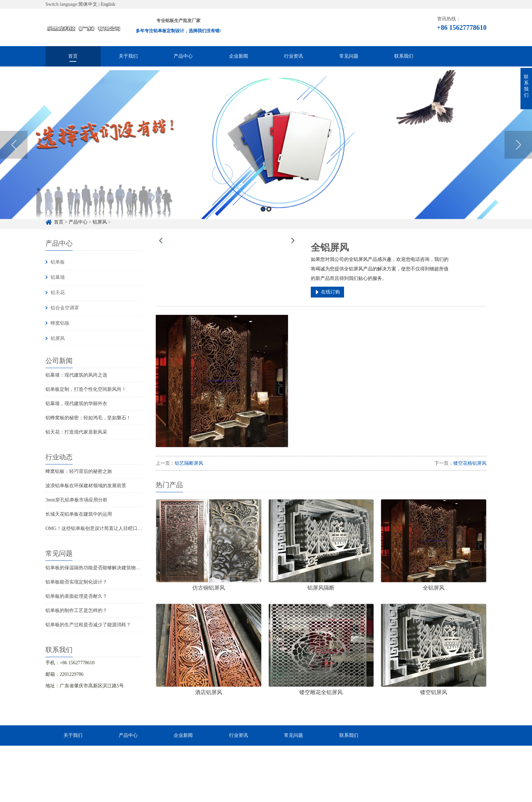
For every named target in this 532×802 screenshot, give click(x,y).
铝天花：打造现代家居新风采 (76, 432)
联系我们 (404, 56)
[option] (266, 160)
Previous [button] (14, 160)
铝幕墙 (58, 277)
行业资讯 (293, 56)
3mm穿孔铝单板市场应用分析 (77, 500)
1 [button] (263, 224)
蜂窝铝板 (60, 323)
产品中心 (183, 56)
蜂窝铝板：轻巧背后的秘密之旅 (79, 471)
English (108, 4)
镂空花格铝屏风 (470, 463)
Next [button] (518, 160)
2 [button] (269, 224)
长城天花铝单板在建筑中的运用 (79, 514)
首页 (73, 56)
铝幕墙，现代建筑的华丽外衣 (76, 404)
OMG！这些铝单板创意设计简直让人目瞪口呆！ (96, 528)
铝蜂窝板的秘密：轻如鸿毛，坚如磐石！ (88, 418)
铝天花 (58, 293)
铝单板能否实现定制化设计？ (76, 582)
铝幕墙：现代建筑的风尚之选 (76, 375)
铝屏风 (58, 338)
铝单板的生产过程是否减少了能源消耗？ (88, 625)
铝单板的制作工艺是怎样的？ (76, 610)
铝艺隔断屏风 (189, 463)
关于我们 (128, 56)
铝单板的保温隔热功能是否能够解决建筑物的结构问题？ (105, 568)
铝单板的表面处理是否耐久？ (76, 596)
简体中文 (88, 4)
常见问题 (349, 56)
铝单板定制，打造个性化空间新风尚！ (86, 389)
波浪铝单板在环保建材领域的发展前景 (86, 486)
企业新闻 (239, 56)
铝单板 (58, 262)
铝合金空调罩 (65, 308)
